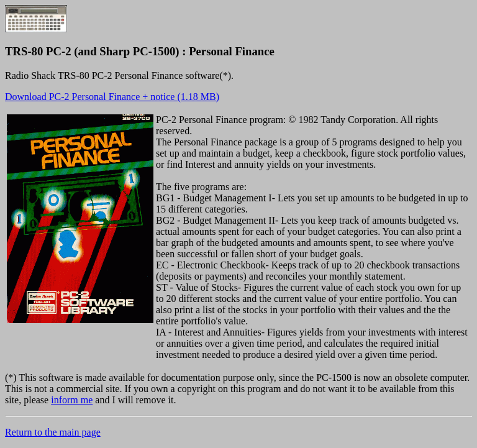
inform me (72, 400)
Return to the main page (53, 432)
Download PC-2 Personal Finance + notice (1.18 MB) (112, 97)
